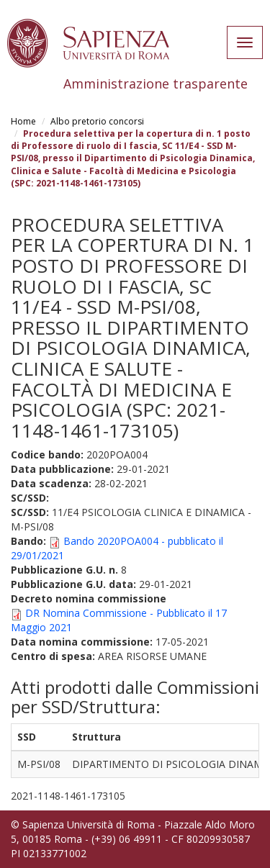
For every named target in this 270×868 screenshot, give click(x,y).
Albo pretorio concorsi (97, 121)
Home (23, 121)
